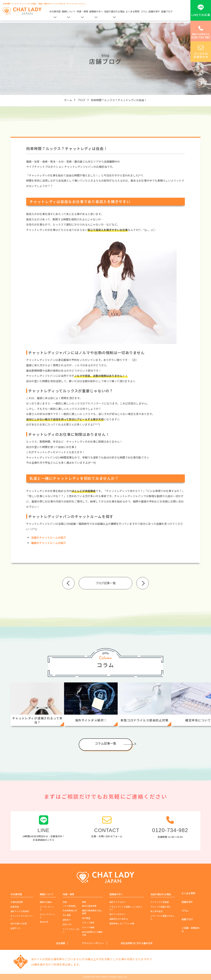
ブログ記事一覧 (105, 583)
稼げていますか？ (118, 914)
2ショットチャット (47, 916)
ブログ (81, 100)
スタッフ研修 (88, 923)
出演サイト (16, 928)
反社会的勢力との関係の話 (92, 933)
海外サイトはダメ (118, 902)
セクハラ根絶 (88, 927)
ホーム (68, 100)
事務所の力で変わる (119, 919)
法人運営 (67, 915)
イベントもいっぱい (71, 930)
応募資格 (15, 907)
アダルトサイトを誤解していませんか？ (126, 908)
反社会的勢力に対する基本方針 (137, 943)
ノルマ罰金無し (70, 906)
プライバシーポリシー (93, 943)
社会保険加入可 (70, 910)
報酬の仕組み (46, 902)
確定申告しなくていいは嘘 (122, 923)
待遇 (65, 902)
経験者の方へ (96, 11)
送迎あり (67, 920)
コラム (144, 11)
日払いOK (67, 924)
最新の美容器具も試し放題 (92, 912)
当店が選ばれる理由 (114, 11)
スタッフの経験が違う (161, 907)
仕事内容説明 (17, 902)
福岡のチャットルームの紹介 (49, 543)
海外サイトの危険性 (20, 911)
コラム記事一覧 (105, 743)
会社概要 (61, 943)
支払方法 (44, 922)
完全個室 (86, 918)
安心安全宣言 (157, 911)
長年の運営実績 (89, 906)
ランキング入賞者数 (160, 902)
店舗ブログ (167, 11)
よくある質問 (132, 11)
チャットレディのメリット (22, 917)
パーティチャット (47, 908)
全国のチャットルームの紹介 (49, 537)
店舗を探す (154, 11)
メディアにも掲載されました (163, 917)
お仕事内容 (55, 11)
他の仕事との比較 (19, 923)
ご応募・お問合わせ (191, 930)
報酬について (69, 11)
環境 (84, 902)
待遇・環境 (82, 11)
